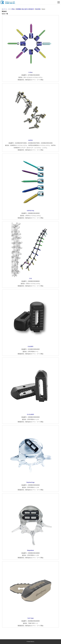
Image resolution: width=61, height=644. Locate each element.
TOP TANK (31, 618)
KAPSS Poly (30, 211)
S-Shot (30, 72)
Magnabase (31, 550)
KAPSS (30, 140)
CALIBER (30, 347)
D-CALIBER (30, 414)
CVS (30, 279)
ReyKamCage (31, 482)
